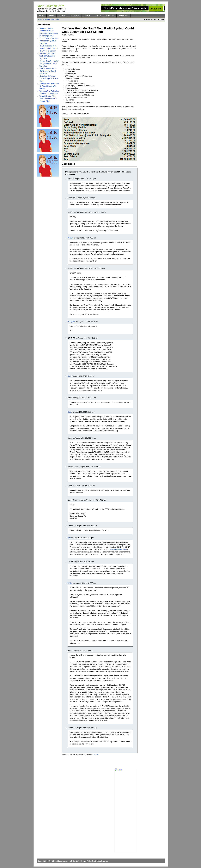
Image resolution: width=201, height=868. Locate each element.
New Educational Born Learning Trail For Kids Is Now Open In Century (49, 48)
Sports (87, 16)
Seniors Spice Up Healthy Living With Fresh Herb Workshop (49, 63)
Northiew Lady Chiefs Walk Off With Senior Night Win (47, 56)
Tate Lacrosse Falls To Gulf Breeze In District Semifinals (48, 71)
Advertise (123, 16)
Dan (69, 412)
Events (62, 16)
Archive (96, 754)
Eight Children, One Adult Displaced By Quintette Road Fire (49, 41)
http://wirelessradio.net (117, 550)
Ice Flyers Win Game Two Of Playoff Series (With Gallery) (49, 86)
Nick (69, 538)
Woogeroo (71, 322)
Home (42, 16)
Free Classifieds (44, 20)
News (51, 16)
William (70, 238)
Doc (69, 376)
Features (75, 16)
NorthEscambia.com (61, 861)
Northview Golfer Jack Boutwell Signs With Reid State (49, 79)
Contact (110, 16)
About (98, 16)
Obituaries (55, 20)
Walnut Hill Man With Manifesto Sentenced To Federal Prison (49, 99)
